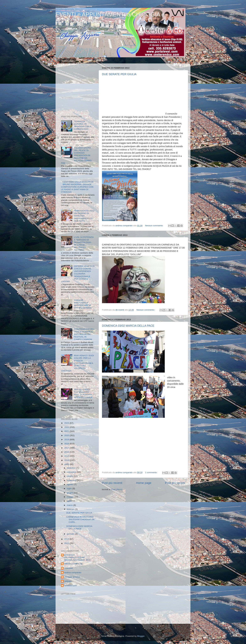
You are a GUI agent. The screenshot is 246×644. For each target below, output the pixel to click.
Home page (68, 61)
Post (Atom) (117, 489)
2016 (67, 452)
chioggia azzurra (72, 577)
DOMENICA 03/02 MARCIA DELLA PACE (128, 326)
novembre (72, 472)
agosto (70, 484)
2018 (67, 444)
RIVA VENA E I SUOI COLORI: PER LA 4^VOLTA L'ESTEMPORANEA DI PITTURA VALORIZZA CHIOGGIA (77, 363)
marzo (70, 505)
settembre (72, 480)
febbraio (71, 509)
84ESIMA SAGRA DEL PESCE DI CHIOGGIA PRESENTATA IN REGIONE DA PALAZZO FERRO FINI (76, 155)
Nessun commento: (155, 226)
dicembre (71, 468)
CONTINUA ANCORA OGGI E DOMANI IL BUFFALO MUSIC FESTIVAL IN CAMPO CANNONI (84, 334)
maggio (71, 497)
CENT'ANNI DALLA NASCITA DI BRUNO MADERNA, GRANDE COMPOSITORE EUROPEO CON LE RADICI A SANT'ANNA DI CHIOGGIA (77, 187)
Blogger (141, 636)
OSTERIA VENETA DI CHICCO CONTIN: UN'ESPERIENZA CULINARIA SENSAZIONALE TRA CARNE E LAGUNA (78, 274)
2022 (67, 427)
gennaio (71, 534)
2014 (67, 460)
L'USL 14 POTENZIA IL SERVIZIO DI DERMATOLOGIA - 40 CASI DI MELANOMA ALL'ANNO (84, 244)
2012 (67, 539)
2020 (67, 435)
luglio (70, 488)
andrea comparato (73, 572)
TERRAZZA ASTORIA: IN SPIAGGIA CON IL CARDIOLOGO (83, 125)
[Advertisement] (81, 90)
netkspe (68, 581)
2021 (67, 431)
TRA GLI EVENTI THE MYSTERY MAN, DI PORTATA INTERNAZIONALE (83, 393)
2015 (67, 456)
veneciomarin (70, 586)
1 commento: (152, 472)
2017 (67, 448)
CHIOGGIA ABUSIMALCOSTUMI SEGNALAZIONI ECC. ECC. (78, 557)
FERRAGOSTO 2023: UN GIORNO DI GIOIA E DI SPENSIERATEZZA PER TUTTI (84, 216)
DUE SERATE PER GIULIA (119, 74)
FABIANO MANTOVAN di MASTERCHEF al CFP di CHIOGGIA (83, 304)
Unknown (69, 568)
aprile (70, 501)
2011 (67, 543)
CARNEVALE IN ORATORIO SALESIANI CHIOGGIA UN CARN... (80, 519)
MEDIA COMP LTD (73, 564)
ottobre (70, 476)
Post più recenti (112, 483)
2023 (67, 423)
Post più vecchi (175, 483)
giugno (70, 493)
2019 (67, 440)
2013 (67, 464)
